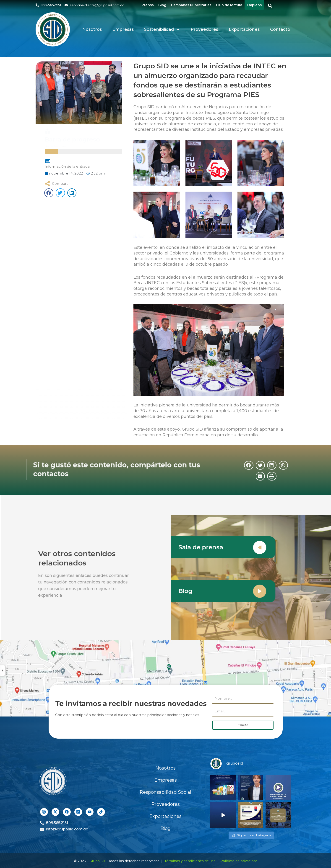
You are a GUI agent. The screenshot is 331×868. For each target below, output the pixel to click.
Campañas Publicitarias (191, 5)
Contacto (280, 29)
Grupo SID (98, 861)
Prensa (148, 5)
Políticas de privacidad (239, 861)
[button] (270, 6)
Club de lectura (229, 5)
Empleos (254, 5)
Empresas (123, 29)
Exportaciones (244, 29)
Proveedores (204, 29)
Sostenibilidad (162, 29)
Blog (162, 5)
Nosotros (92, 29)
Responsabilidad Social (165, 792)
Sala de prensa (211, 547)
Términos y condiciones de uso (190, 861)
